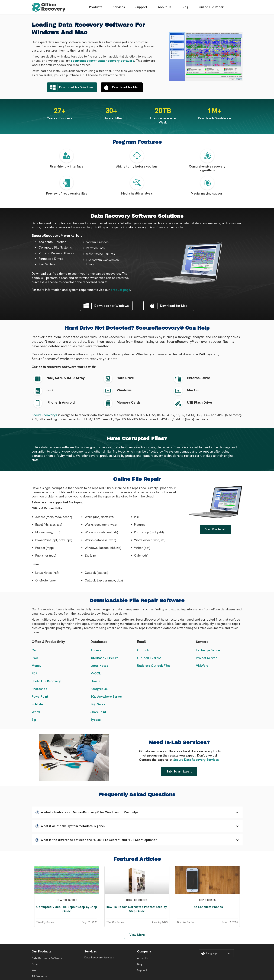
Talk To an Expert (179, 771)
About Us (165, 7)
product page (120, 290)
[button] (137, 812)
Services (119, 7)
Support (141, 7)
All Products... (40, 976)
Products (96, 7)
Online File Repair (211, 7)
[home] (49, 7)
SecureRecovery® (44, 415)
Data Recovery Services (99, 958)
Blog (185, 7)
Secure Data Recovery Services (196, 760)
